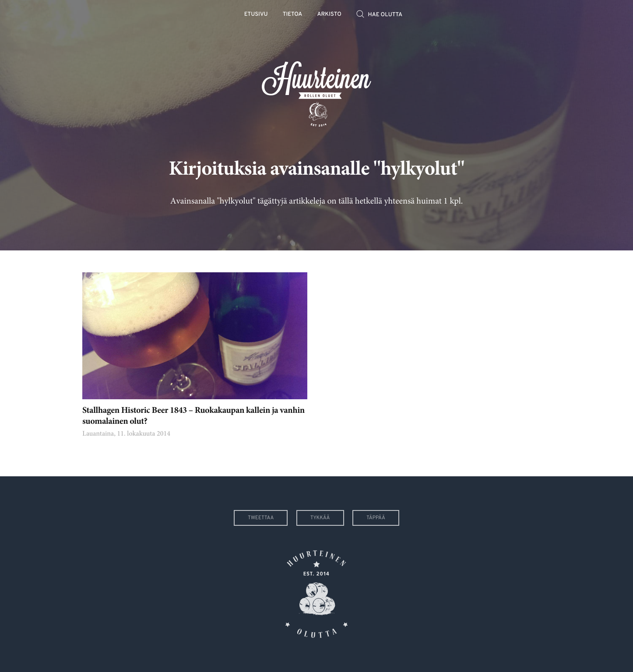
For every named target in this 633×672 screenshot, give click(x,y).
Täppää (376, 518)
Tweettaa (261, 518)
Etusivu (256, 15)
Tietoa (293, 15)
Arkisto (329, 15)
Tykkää (320, 518)
